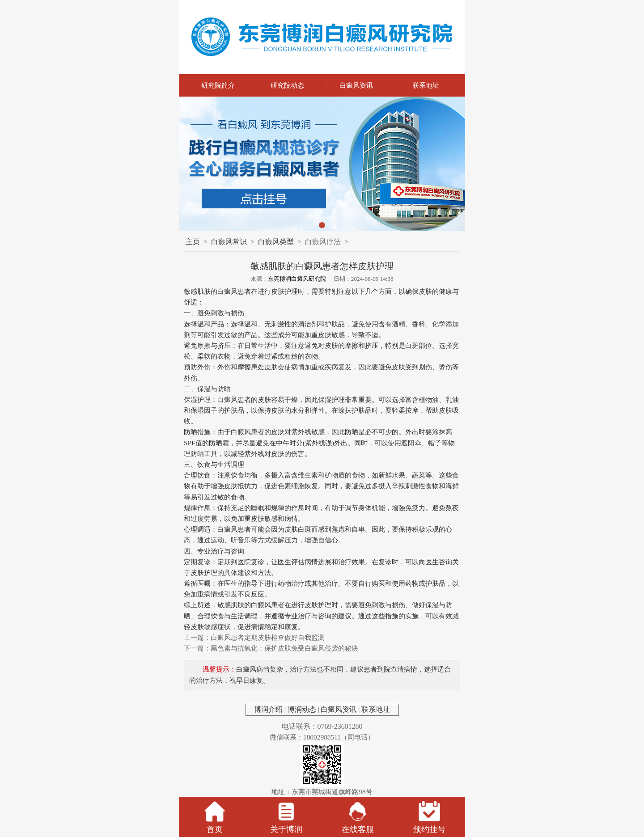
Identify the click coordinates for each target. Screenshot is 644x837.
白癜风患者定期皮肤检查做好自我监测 (268, 637)
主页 (193, 242)
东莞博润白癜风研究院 (297, 279)
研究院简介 (218, 85)
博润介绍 (268, 709)
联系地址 (426, 85)
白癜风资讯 (356, 85)
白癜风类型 (276, 242)
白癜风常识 (229, 242)
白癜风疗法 (323, 242)
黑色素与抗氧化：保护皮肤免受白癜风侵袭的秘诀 (284, 648)
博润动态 (302, 709)
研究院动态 (287, 85)
